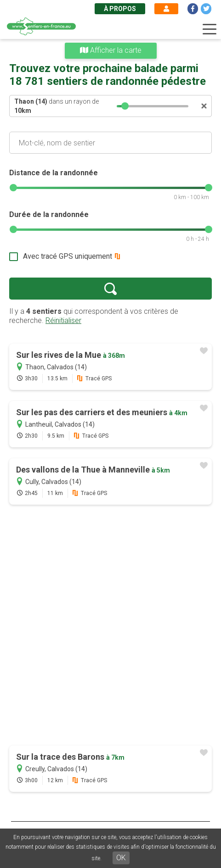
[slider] (125, 106)
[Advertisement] (110, 626)
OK (121, 858)
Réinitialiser (63, 320)
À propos (120, 9)
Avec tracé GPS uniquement (68, 256)
